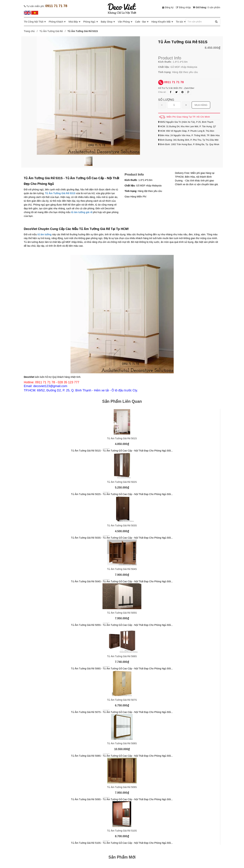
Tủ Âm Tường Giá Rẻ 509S (122, 787)
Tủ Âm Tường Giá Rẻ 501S (122, 438)
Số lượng (166, 100)
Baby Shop (107, 22)
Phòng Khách (56, 22)
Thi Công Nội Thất (34, 22)
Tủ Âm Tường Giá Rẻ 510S (122, 831)
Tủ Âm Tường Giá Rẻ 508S (122, 743)
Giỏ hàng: (206, 7)
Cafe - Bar (140, 22)
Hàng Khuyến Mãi (161, 22)
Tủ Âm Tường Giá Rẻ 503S (122, 525)
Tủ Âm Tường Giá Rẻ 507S (122, 700)
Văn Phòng (124, 22)
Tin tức (180, 22)
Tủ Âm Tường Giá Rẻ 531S (60, 193)
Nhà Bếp (73, 22)
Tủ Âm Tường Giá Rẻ (51, 31)
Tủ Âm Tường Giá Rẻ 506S (122, 656)
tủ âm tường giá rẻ (82, 212)
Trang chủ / (31, 31)
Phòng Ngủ (89, 22)
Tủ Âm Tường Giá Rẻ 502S (122, 482)
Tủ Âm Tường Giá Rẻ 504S (122, 569)
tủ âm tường (44, 234)
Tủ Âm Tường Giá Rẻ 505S (122, 613)
